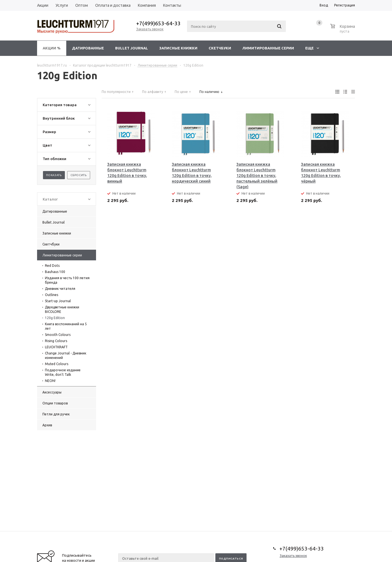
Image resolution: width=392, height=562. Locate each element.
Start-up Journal (58, 301)
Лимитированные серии (268, 48)
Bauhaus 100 (55, 272)
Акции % (52, 48)
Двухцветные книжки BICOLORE (62, 309)
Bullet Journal (132, 48)
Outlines (52, 295)
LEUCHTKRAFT (56, 347)
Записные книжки (178, 48)
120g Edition (55, 318)
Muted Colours (57, 364)
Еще (312, 48)
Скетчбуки (220, 48)
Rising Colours (56, 341)
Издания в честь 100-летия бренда (67, 280)
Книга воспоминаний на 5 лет (66, 326)
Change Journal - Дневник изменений (66, 355)
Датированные (88, 48)
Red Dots (52, 266)
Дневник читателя (60, 289)
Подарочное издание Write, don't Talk (63, 372)
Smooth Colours (58, 335)
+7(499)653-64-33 (158, 23)
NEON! (50, 381)
